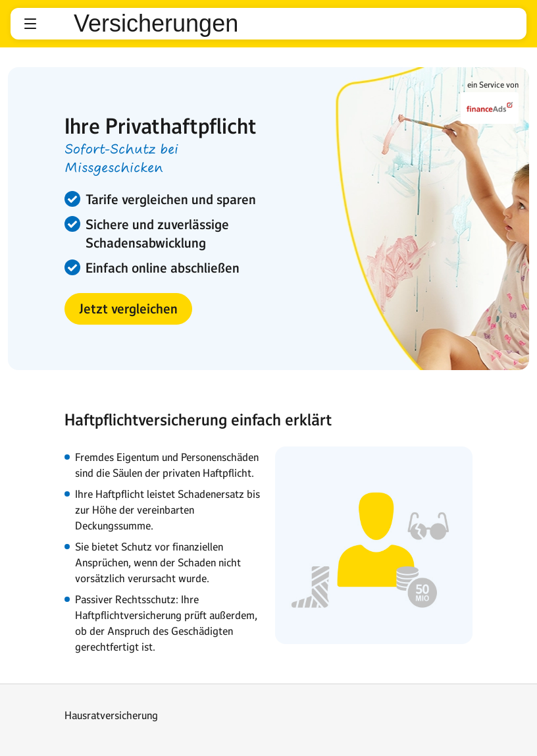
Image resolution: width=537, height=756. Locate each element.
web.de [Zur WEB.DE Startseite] (57, 24)
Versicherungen (156, 24)
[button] (30, 24)
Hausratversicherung (111, 715)
